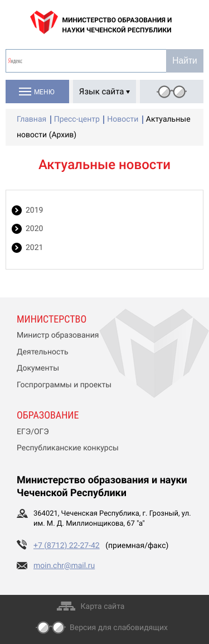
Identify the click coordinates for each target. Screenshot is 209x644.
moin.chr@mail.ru (64, 566)
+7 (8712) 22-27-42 (67, 546)
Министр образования (58, 335)
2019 (34, 210)
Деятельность (43, 352)
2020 (34, 229)
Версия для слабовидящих (119, 628)
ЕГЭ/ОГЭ (33, 432)
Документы (38, 368)
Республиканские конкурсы (68, 448)
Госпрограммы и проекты (64, 385)
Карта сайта (103, 607)
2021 (34, 248)
